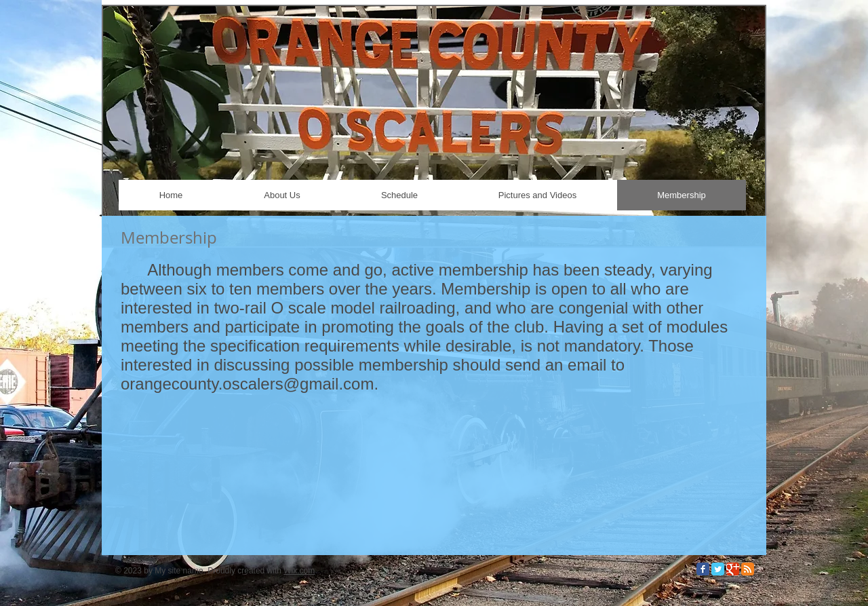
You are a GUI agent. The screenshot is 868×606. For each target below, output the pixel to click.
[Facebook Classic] (703, 569)
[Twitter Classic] (718, 569)
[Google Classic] (733, 569)
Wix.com (299, 571)
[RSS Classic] (748, 569)
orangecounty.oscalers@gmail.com (247, 384)
